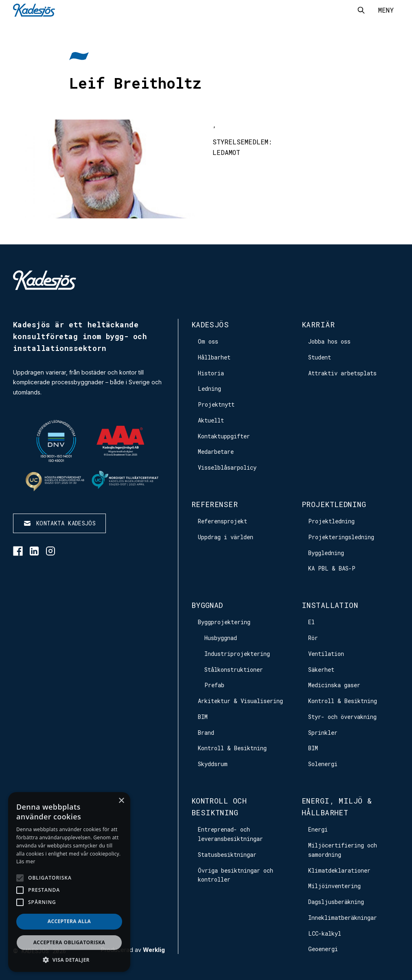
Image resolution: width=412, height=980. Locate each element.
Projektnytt (216, 404)
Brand (206, 733)
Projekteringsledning (341, 537)
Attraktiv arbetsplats (342, 373)
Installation (330, 605)
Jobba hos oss (329, 341)
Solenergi (323, 764)
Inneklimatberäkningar (343, 918)
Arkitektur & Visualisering (240, 701)
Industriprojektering (237, 654)
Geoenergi (323, 949)
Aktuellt (211, 420)
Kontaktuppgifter (224, 436)
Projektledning (334, 504)
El (311, 622)
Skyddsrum (213, 764)
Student (320, 357)
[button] (69, 960)
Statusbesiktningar (227, 855)
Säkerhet (321, 670)
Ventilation (326, 654)
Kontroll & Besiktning (232, 748)
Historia (211, 373)
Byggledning (326, 553)
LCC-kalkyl (325, 933)
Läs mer (26, 861)
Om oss (208, 341)
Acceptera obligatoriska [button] (69, 942)
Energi (318, 829)
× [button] (121, 801)
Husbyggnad (221, 638)
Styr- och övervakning (342, 717)
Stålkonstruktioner (234, 670)
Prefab (214, 685)
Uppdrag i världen (226, 537)
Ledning (209, 389)
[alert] (69, 882)
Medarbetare (216, 452)
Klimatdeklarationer (339, 870)
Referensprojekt (222, 521)
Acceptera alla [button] (69, 921)
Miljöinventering (334, 886)
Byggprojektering (224, 622)
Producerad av (133, 950)
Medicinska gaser (334, 685)
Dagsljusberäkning (336, 902)
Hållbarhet (214, 357)
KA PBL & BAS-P (332, 568)
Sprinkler (323, 733)
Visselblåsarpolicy (227, 467)
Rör (313, 638)
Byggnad (207, 605)
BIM (203, 717)
